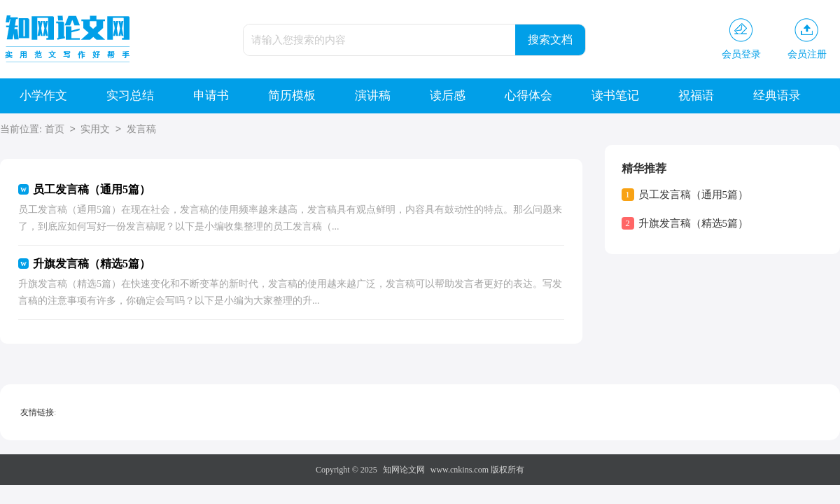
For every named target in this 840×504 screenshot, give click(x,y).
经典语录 (777, 96)
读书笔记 (615, 96)
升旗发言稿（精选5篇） (694, 223)
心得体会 (528, 96)
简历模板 (292, 96)
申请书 (211, 96)
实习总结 (130, 96)
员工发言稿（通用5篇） (694, 195)
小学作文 (43, 96)
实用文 (95, 130)
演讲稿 (373, 96)
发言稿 (141, 130)
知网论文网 (404, 470)
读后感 (448, 96)
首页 (55, 130)
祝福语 (696, 96)
